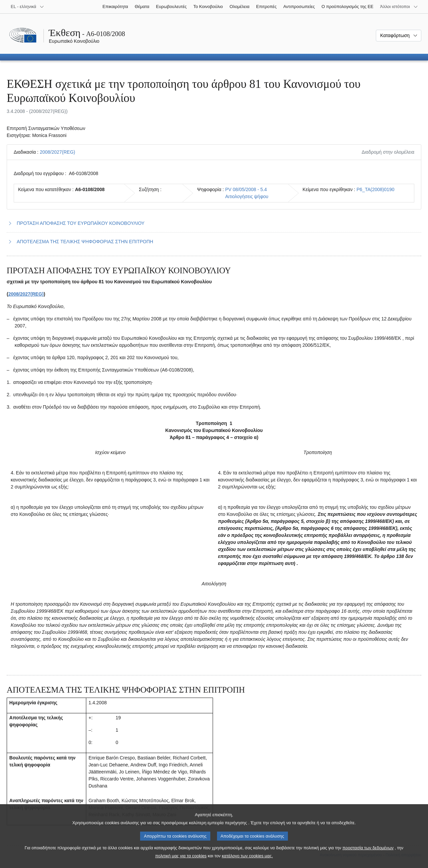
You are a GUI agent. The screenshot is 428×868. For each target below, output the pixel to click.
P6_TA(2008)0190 (375, 189)
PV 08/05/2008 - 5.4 (246, 189)
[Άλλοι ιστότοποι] (399, 7)
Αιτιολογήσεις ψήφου (247, 196)
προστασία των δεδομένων (368, 856)
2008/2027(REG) (58, 152)
